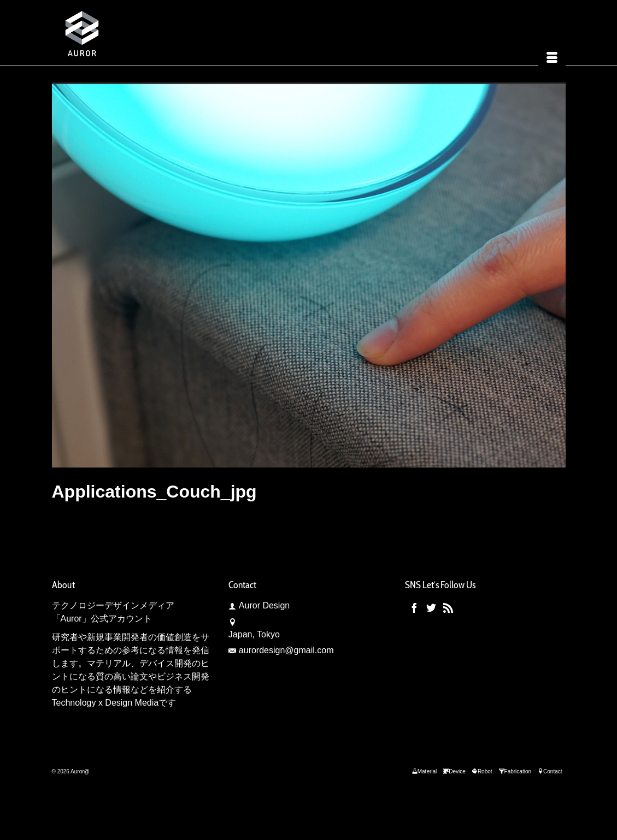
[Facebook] (414, 608)
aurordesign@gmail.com (281, 650)
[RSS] (448, 608)
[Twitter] (431, 608)
